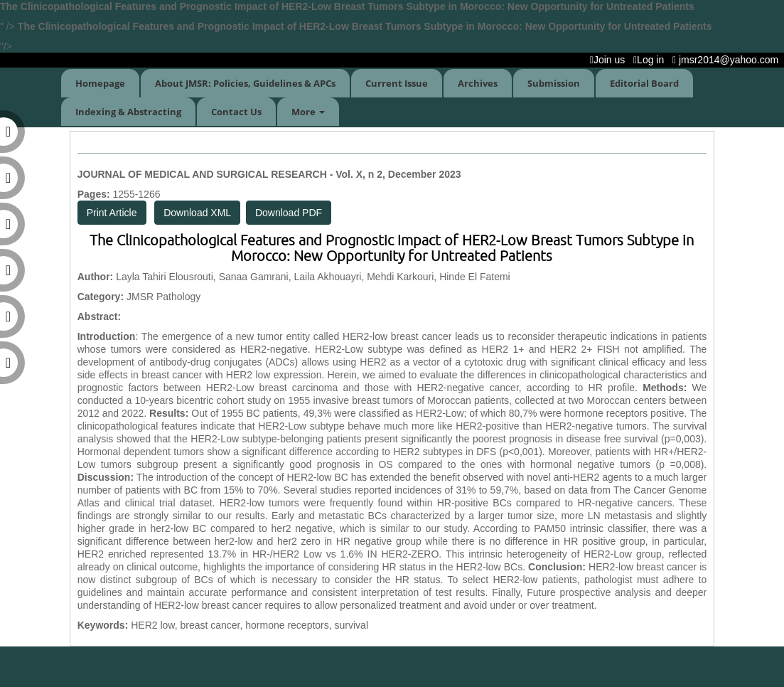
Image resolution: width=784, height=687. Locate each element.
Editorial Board (644, 83)
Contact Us (236, 112)
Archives (478, 83)
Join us (610, 60)
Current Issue (397, 83)
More (308, 112)
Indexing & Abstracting (128, 112)
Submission (554, 83)
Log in (651, 60)
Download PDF (289, 213)
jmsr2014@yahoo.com (728, 60)
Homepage (100, 83)
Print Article (112, 213)
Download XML (197, 213)
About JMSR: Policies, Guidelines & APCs (245, 83)
